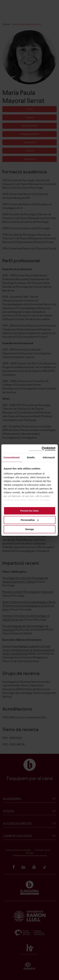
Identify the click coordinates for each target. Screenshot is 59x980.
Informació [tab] (49, 457)
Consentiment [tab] (12, 457)
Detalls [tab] (31, 457)
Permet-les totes (29, 511)
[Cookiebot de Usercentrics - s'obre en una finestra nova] (42, 449)
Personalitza (30, 520)
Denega (29, 529)
